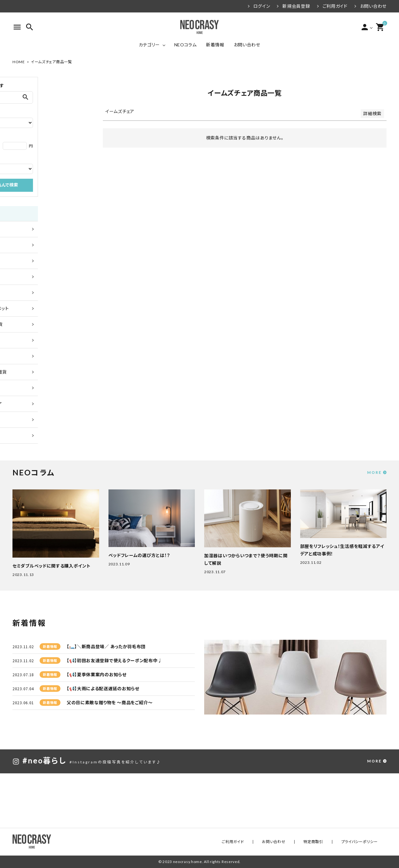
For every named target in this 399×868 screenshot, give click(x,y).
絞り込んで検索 (52, 185)
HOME (19, 62)
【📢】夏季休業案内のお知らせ (97, 675)
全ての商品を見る (33, 229)
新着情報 (215, 45)
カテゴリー (149, 45)
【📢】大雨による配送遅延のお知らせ (103, 689)
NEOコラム (185, 45)
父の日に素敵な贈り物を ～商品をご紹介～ (110, 703)
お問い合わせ (373, 6)
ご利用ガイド (335, 6)
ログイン (262, 6)
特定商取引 (327, 842)
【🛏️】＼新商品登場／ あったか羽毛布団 (106, 646)
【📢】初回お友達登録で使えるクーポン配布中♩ (114, 660)
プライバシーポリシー (364, 842)
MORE (375, 472)
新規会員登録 (296, 6)
